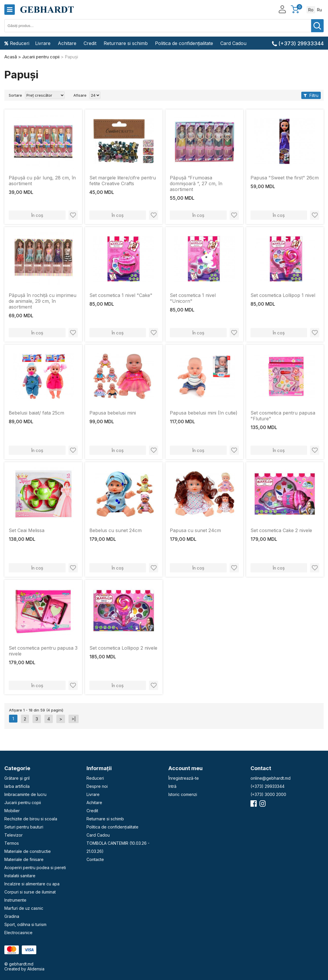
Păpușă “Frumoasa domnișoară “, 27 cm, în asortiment (196, 183)
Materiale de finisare (24, 859)
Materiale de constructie (28, 851)
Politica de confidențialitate (184, 43)
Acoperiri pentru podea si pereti (35, 868)
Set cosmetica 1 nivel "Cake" (121, 295)
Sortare (15, 95)
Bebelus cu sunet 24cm (116, 530)
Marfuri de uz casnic (24, 908)
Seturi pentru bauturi (24, 827)
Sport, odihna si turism (25, 924)
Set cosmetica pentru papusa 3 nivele (43, 651)
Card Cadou (233, 43)
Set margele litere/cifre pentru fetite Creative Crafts (123, 181)
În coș (37, 215)
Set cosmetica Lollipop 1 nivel (283, 295)
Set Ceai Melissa (27, 530)
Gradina (12, 916)
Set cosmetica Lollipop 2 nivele (123, 648)
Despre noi (97, 786)
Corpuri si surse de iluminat (30, 892)
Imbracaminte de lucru (25, 794)
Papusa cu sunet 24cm (195, 530)
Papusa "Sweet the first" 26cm (285, 178)
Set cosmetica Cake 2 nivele (281, 530)
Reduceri (17, 43)
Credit (90, 43)
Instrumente (15, 900)
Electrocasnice (18, 933)
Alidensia (36, 969)
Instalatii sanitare (20, 876)
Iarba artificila (17, 786)
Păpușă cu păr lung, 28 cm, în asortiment (42, 181)
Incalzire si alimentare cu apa (32, 884)
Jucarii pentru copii (23, 802)
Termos (12, 843)
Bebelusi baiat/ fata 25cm (36, 413)
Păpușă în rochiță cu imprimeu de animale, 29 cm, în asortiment (43, 301)
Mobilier (12, 811)
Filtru (311, 95)
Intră (172, 786)
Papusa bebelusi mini (113, 413)
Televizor (13, 835)
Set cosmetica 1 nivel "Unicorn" (193, 298)
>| (74, 719)
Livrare (43, 43)
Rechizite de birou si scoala (31, 819)
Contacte (95, 859)
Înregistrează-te (184, 778)
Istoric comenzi (183, 794)
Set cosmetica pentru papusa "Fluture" (283, 416)
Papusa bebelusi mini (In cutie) (204, 413)
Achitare (67, 43)
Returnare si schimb (126, 43)
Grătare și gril (17, 778)
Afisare (80, 95)
